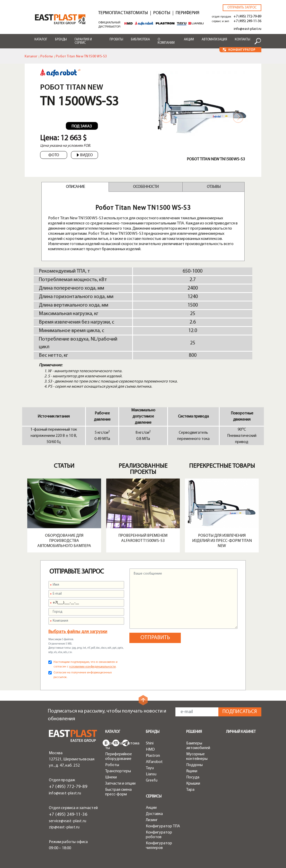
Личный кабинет (241, 732)
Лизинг (152, 820)
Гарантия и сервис (83, 41)
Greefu (152, 780)
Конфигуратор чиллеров (159, 846)
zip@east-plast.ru (64, 827)
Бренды (61, 40)
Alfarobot (154, 762)
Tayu (150, 768)
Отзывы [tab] (214, 187)
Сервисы (154, 797)
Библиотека (140, 40)
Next (238, 118)
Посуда (193, 777)
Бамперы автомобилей (198, 746)
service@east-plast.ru (68, 821)
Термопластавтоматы (123, 13)
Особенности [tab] (146, 187)
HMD (150, 750)
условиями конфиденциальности (92, 667)
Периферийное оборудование (119, 757)
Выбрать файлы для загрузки (78, 632)
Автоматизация (214, 40)
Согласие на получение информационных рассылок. (83, 675)
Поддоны (194, 765)
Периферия (187, 13)
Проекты (116, 40)
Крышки (193, 784)
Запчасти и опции (120, 784)
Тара (190, 790)
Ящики (192, 771)
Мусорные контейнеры (197, 757)
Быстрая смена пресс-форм (118, 792)
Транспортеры (118, 771)
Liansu (151, 774)
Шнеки (111, 777)
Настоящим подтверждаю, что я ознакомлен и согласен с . (86, 664)
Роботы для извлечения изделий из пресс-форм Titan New (222, 541)
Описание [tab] (75, 187)
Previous (166, 118)
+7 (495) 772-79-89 (247, 17)
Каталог (41, 40)
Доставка (154, 814)
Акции (189, 40)
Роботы (162, 13)
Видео (85, 155)
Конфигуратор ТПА (163, 826)
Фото (54, 155)
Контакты (243, 40)
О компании (166, 41)
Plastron (153, 756)
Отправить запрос (242, 8)
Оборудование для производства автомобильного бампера (64, 541)
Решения (194, 732)
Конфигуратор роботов (159, 835)
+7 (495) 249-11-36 (247, 21)
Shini (150, 743)
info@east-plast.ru (248, 29)
